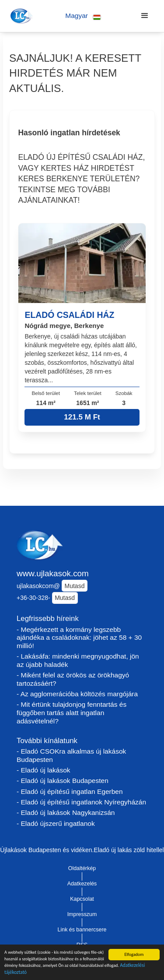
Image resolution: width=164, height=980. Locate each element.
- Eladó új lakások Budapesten (63, 781)
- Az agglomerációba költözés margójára (77, 694)
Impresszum (82, 914)
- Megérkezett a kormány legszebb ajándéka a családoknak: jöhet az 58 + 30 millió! (79, 638)
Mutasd (75, 586)
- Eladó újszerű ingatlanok (56, 823)
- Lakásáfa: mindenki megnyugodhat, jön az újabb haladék (78, 660)
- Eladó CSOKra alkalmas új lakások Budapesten (71, 755)
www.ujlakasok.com (53, 573)
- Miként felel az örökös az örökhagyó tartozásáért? (73, 679)
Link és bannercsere (82, 930)
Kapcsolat (82, 899)
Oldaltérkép (82, 868)
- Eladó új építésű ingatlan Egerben (70, 791)
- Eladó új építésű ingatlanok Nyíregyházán (81, 802)
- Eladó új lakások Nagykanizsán (66, 813)
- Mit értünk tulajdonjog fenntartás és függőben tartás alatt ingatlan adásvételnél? (72, 712)
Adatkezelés (82, 884)
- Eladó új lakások (44, 770)
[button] (83, 16)
